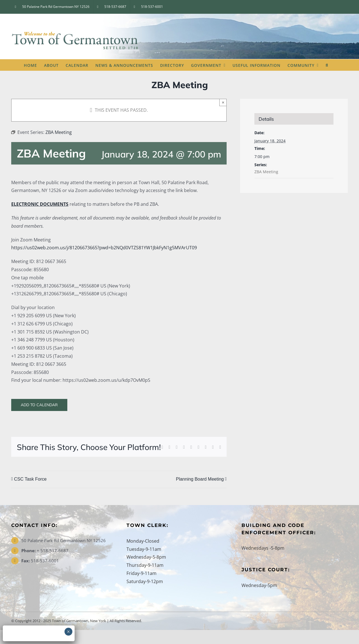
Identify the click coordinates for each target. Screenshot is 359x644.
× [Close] (223, 102)
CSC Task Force (30, 479)
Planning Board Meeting (200, 479)
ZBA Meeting (266, 172)
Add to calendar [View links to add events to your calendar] (39, 405)
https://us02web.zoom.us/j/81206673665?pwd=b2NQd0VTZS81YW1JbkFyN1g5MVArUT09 (104, 248)
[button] (327, 65)
